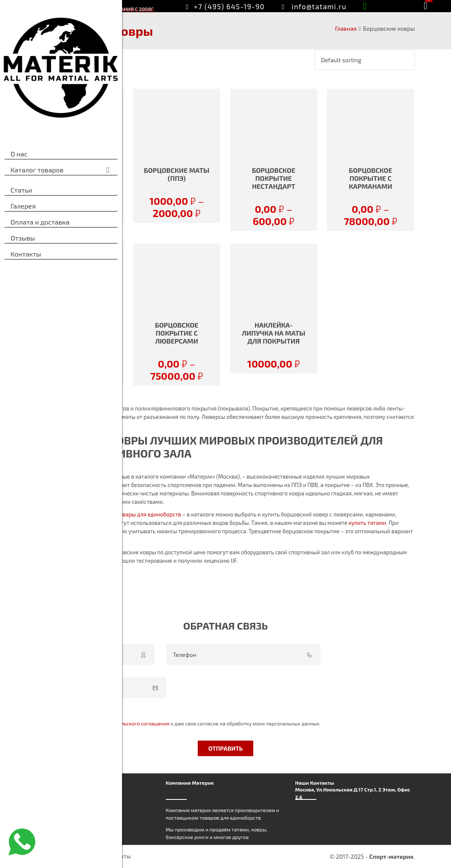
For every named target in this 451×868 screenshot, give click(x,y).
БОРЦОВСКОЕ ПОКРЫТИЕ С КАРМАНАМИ (370, 178)
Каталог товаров (37, 170)
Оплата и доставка (40, 222)
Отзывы (23, 238)
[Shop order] (365, 60)
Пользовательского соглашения (131, 723)
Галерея (23, 206)
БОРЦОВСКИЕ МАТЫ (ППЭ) (177, 174)
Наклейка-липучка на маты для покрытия (274, 333)
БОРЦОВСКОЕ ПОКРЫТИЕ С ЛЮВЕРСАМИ (176, 333)
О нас (19, 154)
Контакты (26, 254)
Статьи (21, 190)
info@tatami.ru (319, 6)
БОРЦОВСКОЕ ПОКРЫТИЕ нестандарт (274, 178)
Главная (346, 28)
